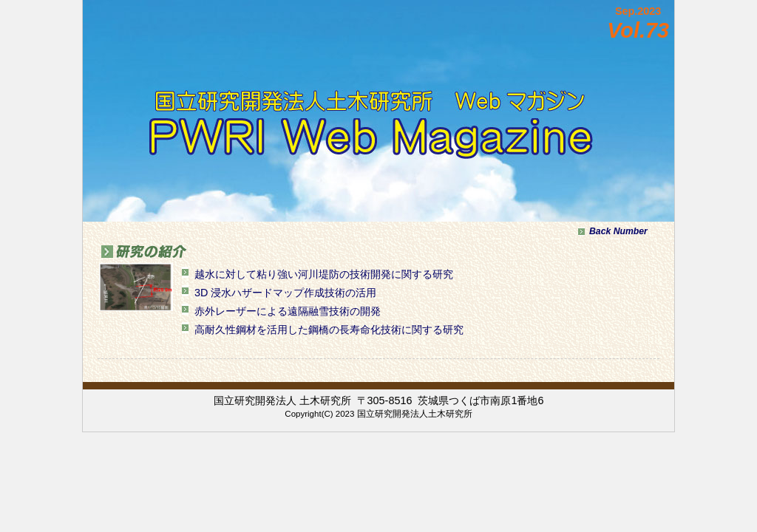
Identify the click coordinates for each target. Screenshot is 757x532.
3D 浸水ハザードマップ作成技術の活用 (285, 293)
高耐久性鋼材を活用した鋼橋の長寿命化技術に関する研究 (329, 330)
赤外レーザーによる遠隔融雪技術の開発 (288, 311)
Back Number (618, 231)
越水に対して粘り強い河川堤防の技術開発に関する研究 (324, 274)
